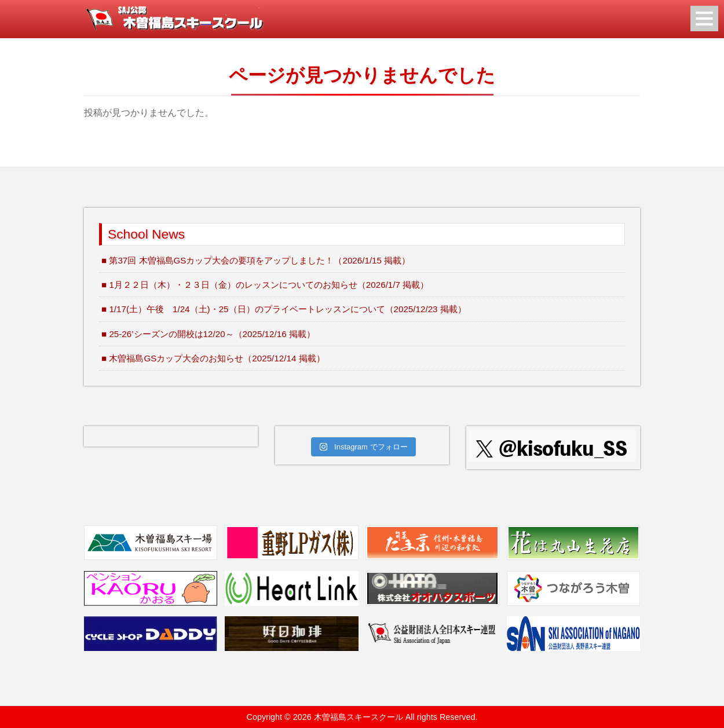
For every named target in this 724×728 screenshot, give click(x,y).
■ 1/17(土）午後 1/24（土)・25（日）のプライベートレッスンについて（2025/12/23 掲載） (284, 309)
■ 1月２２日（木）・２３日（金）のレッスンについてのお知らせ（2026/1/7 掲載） (265, 285)
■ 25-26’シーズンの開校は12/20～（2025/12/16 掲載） (208, 334)
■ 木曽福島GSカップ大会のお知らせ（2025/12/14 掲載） (213, 358)
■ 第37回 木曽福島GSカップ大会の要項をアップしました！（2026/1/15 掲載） (256, 260)
